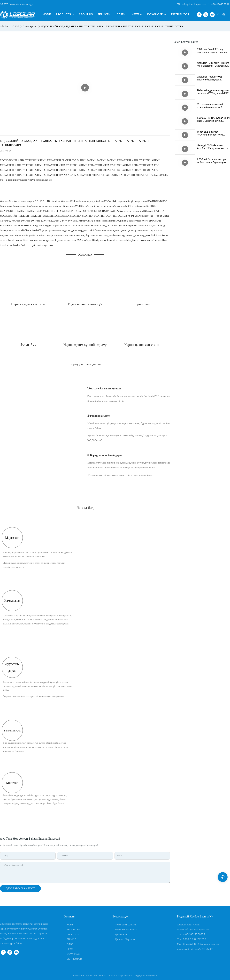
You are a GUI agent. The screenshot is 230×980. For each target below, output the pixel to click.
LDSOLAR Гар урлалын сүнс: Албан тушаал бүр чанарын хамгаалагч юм (212, 161)
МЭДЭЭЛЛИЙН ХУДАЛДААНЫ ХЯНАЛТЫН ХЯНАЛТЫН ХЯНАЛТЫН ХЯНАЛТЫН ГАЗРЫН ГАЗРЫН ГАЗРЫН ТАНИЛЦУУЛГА (112, 26)
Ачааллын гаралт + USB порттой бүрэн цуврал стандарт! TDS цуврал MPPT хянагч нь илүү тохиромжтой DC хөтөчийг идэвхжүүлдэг (213, 78)
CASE (16, 26)
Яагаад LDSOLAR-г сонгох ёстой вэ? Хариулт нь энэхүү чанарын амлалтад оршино (213, 147)
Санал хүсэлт (30, 26)
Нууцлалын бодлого (146, 976)
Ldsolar (4, 26)
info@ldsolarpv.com (192, 4)
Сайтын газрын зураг (121, 976)
